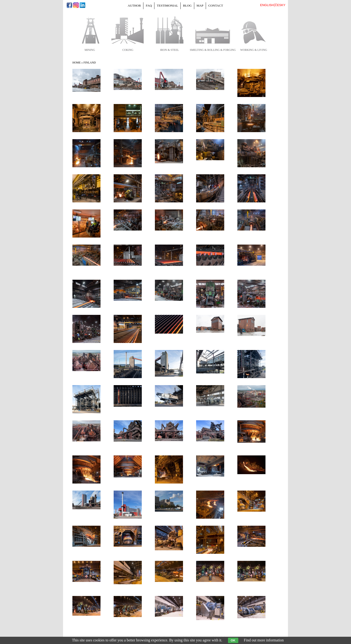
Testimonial (167, 6)
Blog (187, 6)
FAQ (149, 6)
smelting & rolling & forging (213, 50)
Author (134, 6)
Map (200, 6)
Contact (216, 6)
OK (233, 640)
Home (77, 63)
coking (128, 50)
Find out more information (264, 640)
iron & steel (170, 50)
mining (90, 50)
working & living (254, 50)
